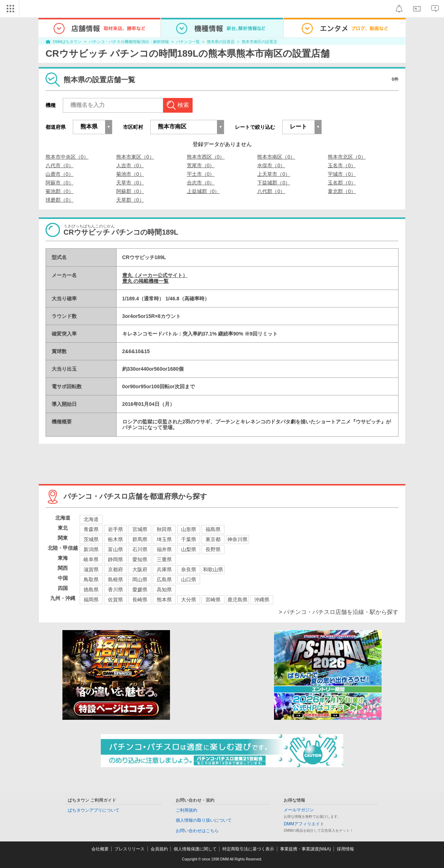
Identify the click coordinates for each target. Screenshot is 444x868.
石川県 (140, 549)
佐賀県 (115, 600)
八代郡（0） (271, 191)
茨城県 (91, 539)
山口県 (189, 580)
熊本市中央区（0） (67, 157)
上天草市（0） (274, 174)
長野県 (213, 549)
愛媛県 (140, 590)
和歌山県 (213, 569)
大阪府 (140, 569)
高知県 (164, 590)
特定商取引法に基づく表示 (248, 849)
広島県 (164, 580)
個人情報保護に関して (195, 849)
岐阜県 (91, 559)
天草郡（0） (130, 200)
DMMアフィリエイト (304, 824)
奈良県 (189, 569)
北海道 (91, 519)
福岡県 (91, 600)
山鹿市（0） (60, 174)
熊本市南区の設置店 (259, 42)
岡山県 (140, 580)
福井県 (164, 549)
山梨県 (189, 549)
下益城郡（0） (274, 183)
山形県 (189, 529)
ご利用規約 (186, 810)
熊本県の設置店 (221, 42)
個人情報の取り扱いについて (204, 820)
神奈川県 (237, 539)
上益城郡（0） (203, 191)
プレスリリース (129, 849)
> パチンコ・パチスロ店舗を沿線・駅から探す (339, 612)
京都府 (115, 569)
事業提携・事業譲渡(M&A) (306, 849)
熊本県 (164, 600)
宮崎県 (213, 600)
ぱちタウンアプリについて (94, 810)
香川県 (115, 590)
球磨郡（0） (60, 200)
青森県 (91, 529)
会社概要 (100, 849)
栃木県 (115, 539)
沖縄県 (262, 600)
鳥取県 (91, 580)
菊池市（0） (130, 174)
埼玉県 (164, 539)
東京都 (213, 539)
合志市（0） (201, 183)
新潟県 (91, 549)
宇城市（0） (342, 174)
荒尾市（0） (201, 165)
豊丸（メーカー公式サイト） (155, 275)
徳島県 (91, 590)
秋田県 (164, 529)
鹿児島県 (237, 600)
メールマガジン (299, 810)
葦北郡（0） (342, 191)
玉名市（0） (342, 165)
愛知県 (140, 559)
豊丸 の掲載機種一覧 (146, 281)
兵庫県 (164, 569)
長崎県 (140, 600)
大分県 (189, 600)
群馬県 (140, 539)
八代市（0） (60, 165)
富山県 (115, 549)
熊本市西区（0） (206, 157)
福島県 (213, 529)
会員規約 (159, 849)
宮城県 (140, 529)
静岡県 (115, 559)
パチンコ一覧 (188, 42)
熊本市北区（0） (347, 157)
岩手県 (115, 529)
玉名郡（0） (342, 183)
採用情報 (345, 849)
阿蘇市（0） (60, 183)
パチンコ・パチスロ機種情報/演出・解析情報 (129, 42)
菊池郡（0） (60, 191)
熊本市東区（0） (135, 157)
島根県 (115, 580)
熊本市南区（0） (276, 157)
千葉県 (189, 539)
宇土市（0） (201, 174)
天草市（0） (130, 183)
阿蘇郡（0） (130, 191)
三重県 (164, 559)
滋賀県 (91, 569)
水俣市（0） (271, 165)
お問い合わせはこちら (197, 831)
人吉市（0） (130, 165)
